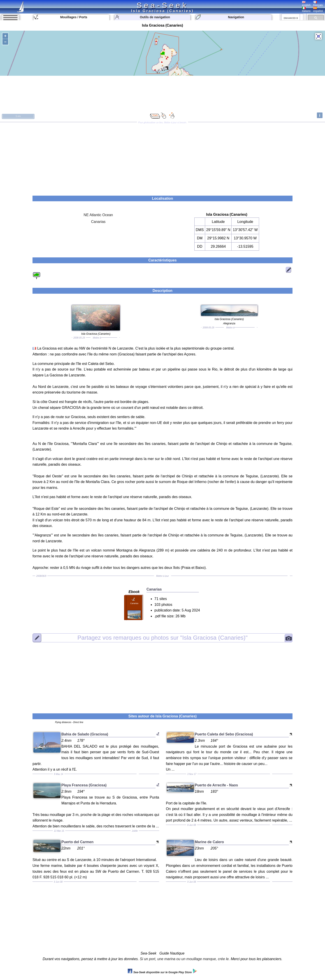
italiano (306, 10)
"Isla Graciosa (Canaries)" (162, 638)
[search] (291, 18)
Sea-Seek (162, 5)
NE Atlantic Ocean (98, 215)
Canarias (98, 222)
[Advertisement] (162, 157)
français (318, 4)
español (318, 10)
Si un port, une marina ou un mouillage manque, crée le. (185, 959)
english (306, 4)
